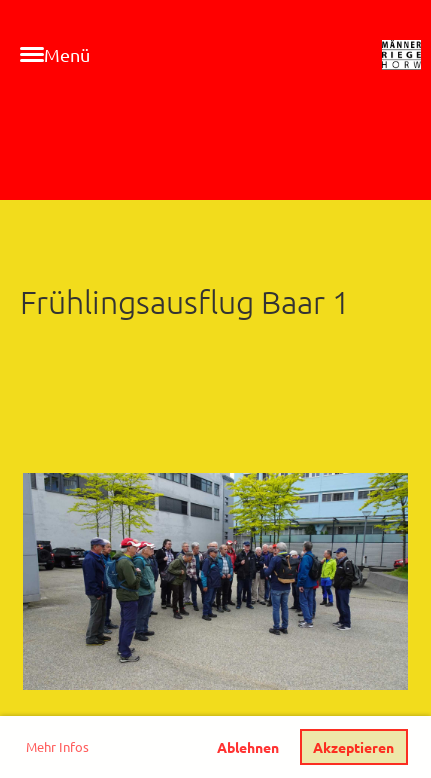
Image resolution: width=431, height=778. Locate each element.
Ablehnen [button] (248, 747)
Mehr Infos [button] (57, 746)
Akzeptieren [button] (353, 747)
